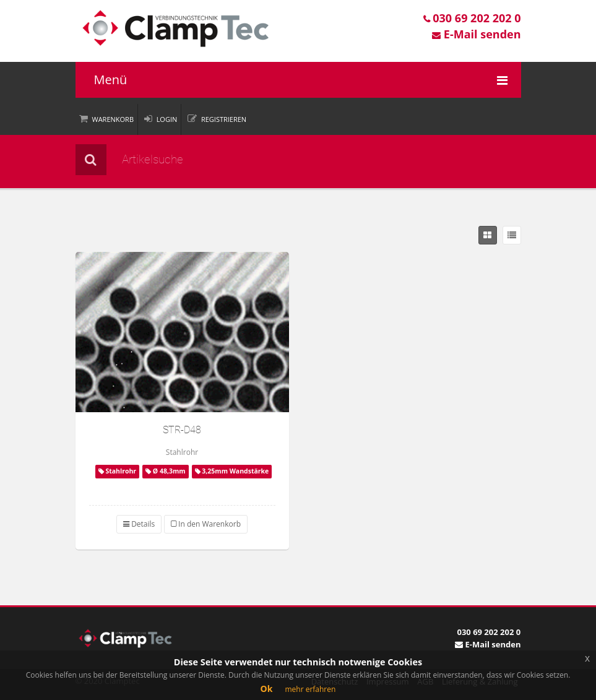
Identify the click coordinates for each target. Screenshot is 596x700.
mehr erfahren (310, 689)
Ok (267, 689)
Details (139, 524)
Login (167, 119)
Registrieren (224, 119)
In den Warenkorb (206, 524)
